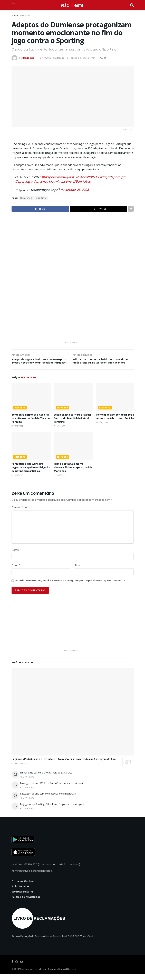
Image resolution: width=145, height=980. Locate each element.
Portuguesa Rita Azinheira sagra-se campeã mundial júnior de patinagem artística (31, 473)
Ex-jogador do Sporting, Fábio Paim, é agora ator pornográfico (53, 810)
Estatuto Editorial (23, 897)
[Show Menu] (13, 5)
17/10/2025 (60, 481)
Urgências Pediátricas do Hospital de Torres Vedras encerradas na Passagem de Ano (64, 764)
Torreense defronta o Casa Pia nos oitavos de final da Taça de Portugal (31, 424)
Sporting (41, 198)
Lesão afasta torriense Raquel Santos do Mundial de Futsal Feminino (72, 424)
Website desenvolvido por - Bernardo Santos (43, 974)
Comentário (20, 513)
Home (15, 15)
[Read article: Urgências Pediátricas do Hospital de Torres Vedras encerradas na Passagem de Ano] (73, 717)
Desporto (25, 15)
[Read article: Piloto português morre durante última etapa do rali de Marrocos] (73, 452)
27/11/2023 (46, 58)
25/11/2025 (17, 432)
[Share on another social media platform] (131, 209)
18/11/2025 (60, 432)
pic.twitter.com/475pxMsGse (70, 182)
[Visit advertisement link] (73, 279)
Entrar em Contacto (24, 887)
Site (78, 571)
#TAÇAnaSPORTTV (85, 177)
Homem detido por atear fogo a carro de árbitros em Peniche (115, 422)
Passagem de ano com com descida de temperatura (48, 799)
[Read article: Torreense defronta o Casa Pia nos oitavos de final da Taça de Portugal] (31, 403)
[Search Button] (132, 5)
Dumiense (26, 198)
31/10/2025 (102, 428)
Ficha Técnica (20, 892)
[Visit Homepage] (72, 5)
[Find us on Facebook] (12, 967)
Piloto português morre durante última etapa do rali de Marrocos (73, 473)
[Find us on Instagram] (17, 967)
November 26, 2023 (75, 190)
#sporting (22, 182)
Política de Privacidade (26, 902)
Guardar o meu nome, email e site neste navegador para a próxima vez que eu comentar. (70, 586)
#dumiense (39, 182)
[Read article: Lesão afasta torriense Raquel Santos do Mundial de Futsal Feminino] (73, 403)
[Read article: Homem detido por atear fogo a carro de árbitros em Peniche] (116, 403)
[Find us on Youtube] (22, 967)
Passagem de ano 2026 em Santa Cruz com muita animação (52, 788)
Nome (16, 555)
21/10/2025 (17, 481)
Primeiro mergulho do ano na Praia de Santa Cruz (46, 778)
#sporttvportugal (58, 177)
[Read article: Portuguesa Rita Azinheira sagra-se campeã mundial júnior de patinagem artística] (31, 452)
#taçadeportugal (113, 177)
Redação (29, 58)
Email (16, 571)
